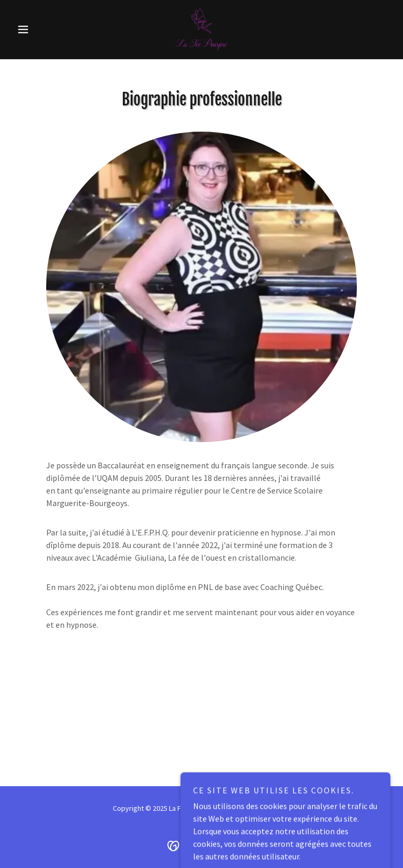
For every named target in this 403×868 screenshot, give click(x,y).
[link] (201, 29)
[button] (41, 29)
